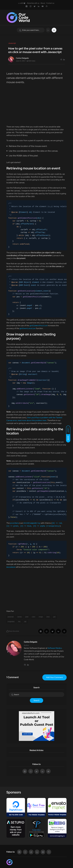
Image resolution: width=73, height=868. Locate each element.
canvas (19, 617)
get (54, 617)
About (43, 3)
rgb (25, 622)
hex (19, 622)
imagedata (11, 622)
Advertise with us (33, 3)
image (41, 617)
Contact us (50, 3)
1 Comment (13, 677)
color (34, 617)
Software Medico (55, 648)
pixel (27, 617)
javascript (11, 617)
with (22, 3)
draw (48, 617)
